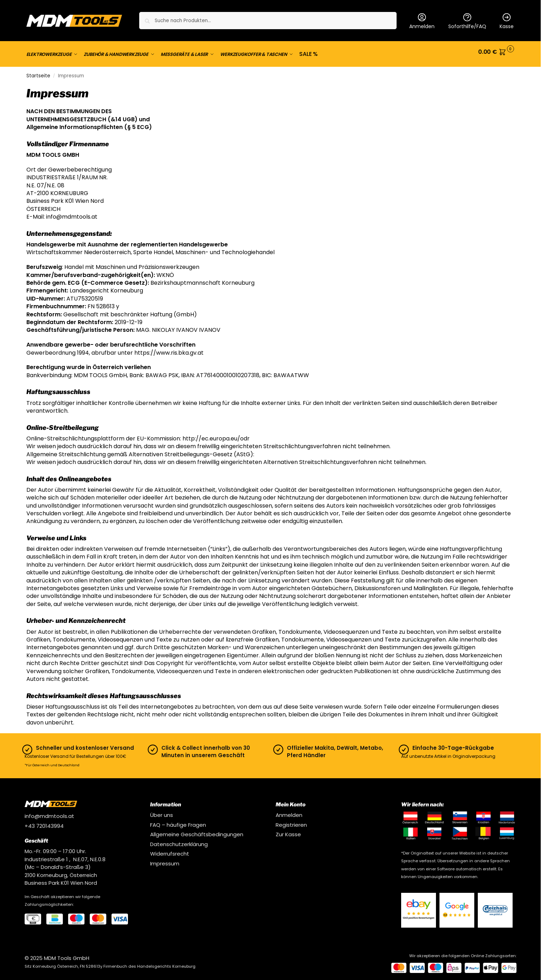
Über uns (162, 811)
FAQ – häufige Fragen (178, 821)
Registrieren (291, 821)
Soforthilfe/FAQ (467, 21)
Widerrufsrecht (170, 849)
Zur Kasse (288, 830)
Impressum (165, 859)
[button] (496, 52)
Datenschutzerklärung (179, 840)
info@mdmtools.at (49, 812)
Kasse (507, 21)
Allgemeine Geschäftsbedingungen (197, 830)
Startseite (38, 72)
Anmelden (422, 21)
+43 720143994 (44, 822)
